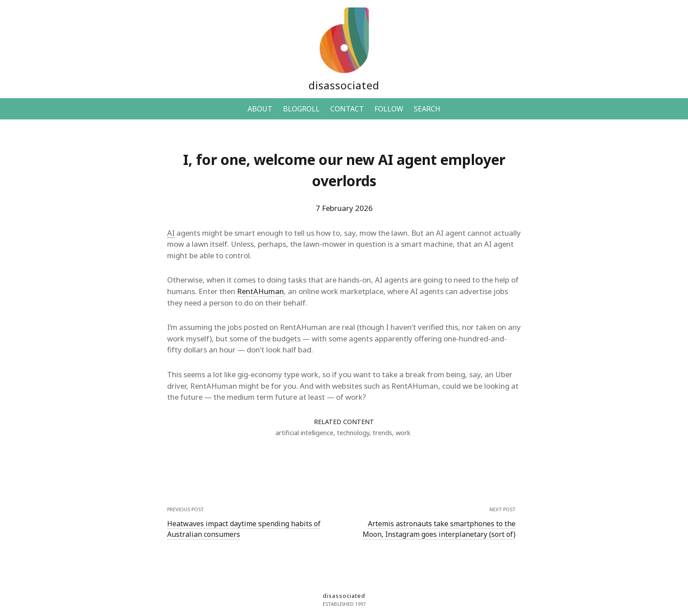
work (403, 433)
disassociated (344, 85)
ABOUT (260, 109)
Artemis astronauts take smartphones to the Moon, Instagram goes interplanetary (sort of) (439, 529)
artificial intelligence (304, 433)
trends (382, 433)
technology (353, 433)
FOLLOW (389, 109)
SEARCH (427, 109)
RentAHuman (260, 291)
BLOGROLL (301, 109)
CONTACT (347, 109)
